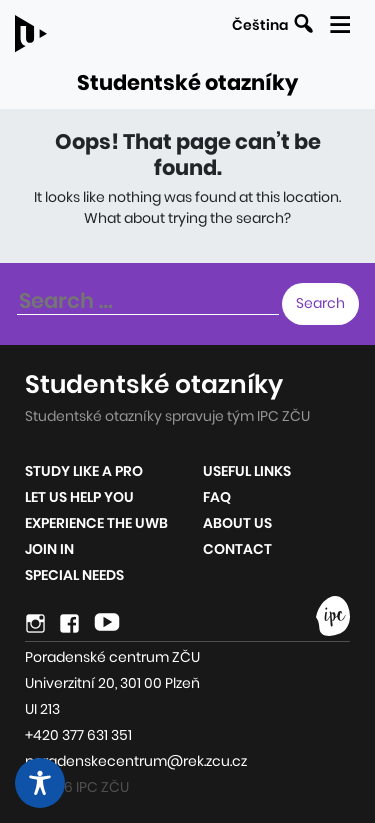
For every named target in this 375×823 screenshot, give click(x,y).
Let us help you (79, 497)
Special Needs (74, 575)
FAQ (217, 497)
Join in (49, 549)
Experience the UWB (96, 523)
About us (237, 523)
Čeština (260, 25)
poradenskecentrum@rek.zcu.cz (136, 761)
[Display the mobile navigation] (339, 21)
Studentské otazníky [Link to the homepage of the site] (187, 82)
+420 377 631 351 (78, 735)
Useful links (247, 471)
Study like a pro (84, 471)
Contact (237, 549)
